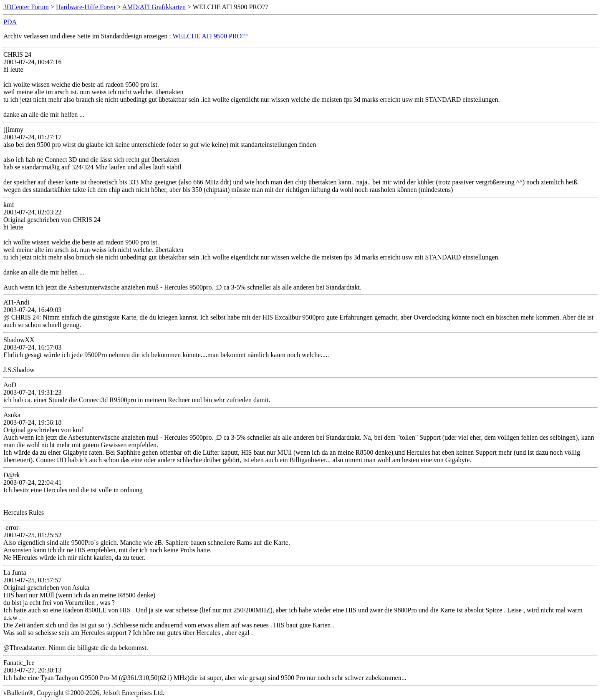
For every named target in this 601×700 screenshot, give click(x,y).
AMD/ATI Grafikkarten (154, 7)
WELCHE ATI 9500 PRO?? (210, 36)
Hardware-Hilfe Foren (86, 7)
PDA (10, 22)
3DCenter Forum (26, 7)
